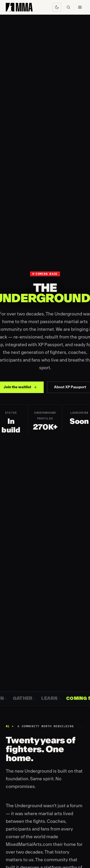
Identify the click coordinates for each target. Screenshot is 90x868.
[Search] (68, 7)
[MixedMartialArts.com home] (19, 7)
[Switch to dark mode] (57, 7)
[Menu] (80, 7)
